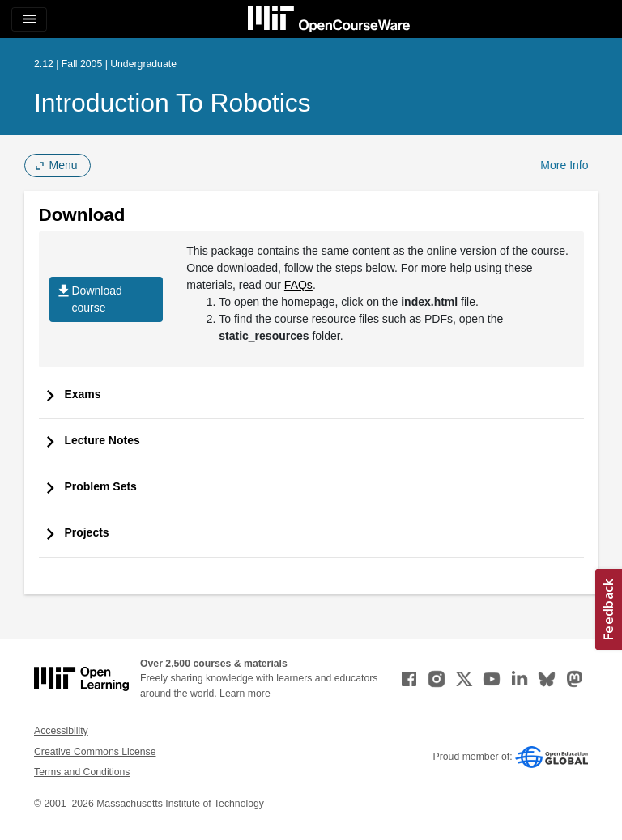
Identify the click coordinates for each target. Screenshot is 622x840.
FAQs (298, 285)
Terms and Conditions (82, 772)
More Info (564, 165)
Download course (89, 299)
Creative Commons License (95, 752)
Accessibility (61, 731)
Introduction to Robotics (173, 103)
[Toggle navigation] (29, 19)
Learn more (245, 694)
